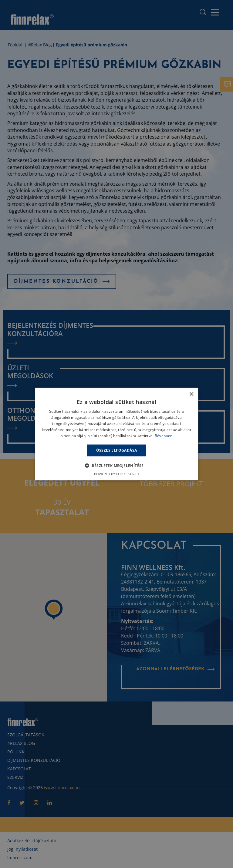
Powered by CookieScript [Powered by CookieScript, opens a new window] (117, 474)
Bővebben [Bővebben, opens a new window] (164, 435)
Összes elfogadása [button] (117, 450)
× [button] (191, 394)
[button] (116, 465)
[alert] (116, 434)
